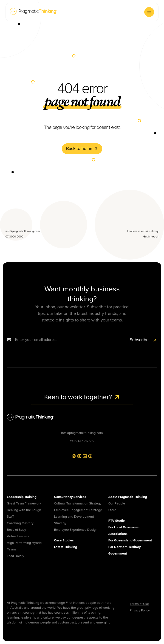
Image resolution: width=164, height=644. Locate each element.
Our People (117, 503)
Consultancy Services (70, 497)
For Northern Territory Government (125, 550)
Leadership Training (22, 497)
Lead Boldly (15, 556)
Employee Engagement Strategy (78, 510)
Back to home (82, 148)
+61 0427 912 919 (82, 441)
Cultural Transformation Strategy (78, 503)
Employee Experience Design (76, 530)
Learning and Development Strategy (74, 520)
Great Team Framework (24, 503)
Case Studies (64, 540)
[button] (149, 12)
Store (112, 510)
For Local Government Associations (125, 530)
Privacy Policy (140, 610)
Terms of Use (139, 604)
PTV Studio (117, 521)
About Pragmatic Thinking (128, 497)
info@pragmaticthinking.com (82, 433)
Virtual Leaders (18, 536)
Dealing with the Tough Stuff (24, 513)
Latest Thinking (66, 547)
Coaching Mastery (20, 523)
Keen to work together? (82, 397)
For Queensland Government (130, 540)
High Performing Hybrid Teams (24, 546)
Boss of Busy (16, 530)
